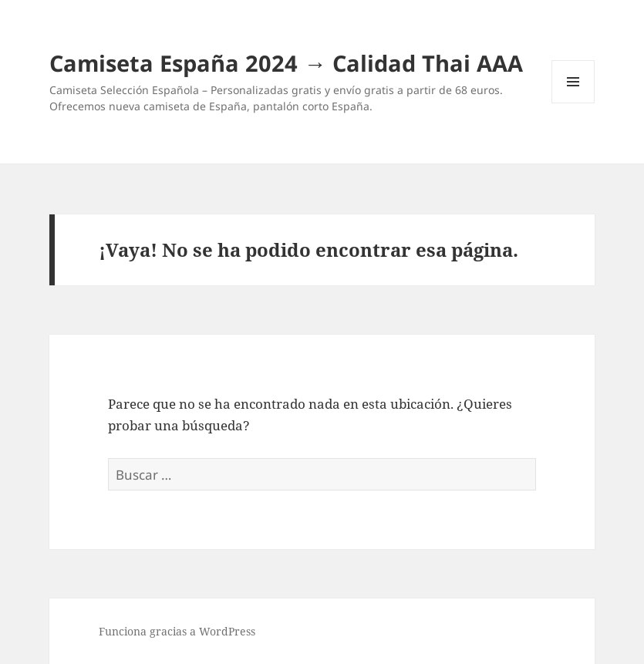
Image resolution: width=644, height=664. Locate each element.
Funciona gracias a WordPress (177, 631)
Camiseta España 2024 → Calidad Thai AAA (286, 63)
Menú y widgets (573, 103)
